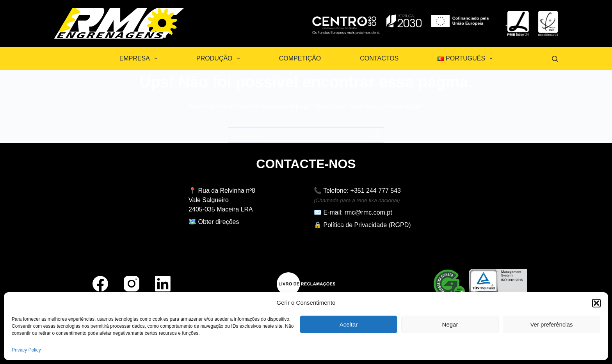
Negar (450, 324)
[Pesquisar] (555, 59)
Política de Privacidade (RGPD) (367, 225)
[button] (596, 303)
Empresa (140, 59)
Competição (300, 58)
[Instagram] (132, 284)
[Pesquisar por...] (298, 135)
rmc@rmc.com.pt (368, 212)
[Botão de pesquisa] (376, 135)
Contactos (379, 58)
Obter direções (219, 222)
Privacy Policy (26, 350)
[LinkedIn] (163, 284)
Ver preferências (551, 324)
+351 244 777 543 (376, 191)
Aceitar (349, 324)
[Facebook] (100, 284)
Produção (220, 59)
